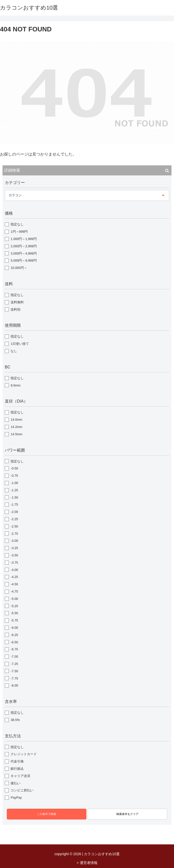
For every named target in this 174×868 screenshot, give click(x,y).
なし (14, 351)
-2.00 (14, 512)
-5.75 (14, 620)
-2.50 (14, 526)
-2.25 (14, 519)
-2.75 (14, 534)
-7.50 (14, 671)
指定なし (17, 224)
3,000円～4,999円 (24, 253)
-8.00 (14, 685)
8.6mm (15, 385)
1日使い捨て (20, 344)
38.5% (15, 720)
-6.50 (14, 642)
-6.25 (14, 635)
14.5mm (16, 434)
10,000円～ (19, 268)
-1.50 (14, 497)
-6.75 (14, 649)
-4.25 (14, 577)
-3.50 (14, 555)
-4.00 (14, 570)
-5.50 (14, 613)
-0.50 (14, 468)
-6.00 (14, 628)
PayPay (16, 798)
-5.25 (14, 606)
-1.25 (14, 490)
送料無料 (17, 302)
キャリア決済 (20, 776)
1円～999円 (19, 232)
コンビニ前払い (22, 790)
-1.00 (14, 483)
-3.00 (14, 541)
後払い (15, 783)
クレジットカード (24, 754)
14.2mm (16, 427)
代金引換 (17, 761)
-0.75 (14, 476)
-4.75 (14, 591)
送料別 (15, 309)
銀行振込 (17, 769)
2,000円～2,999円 (24, 246)
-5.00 (14, 599)
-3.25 (14, 548)
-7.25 (14, 664)
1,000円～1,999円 (24, 239)
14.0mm (16, 420)
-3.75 (14, 563)
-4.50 (14, 584)
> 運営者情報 (87, 863)
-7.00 (14, 657)
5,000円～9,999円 (24, 260)
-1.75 (14, 504)
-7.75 (14, 678)
